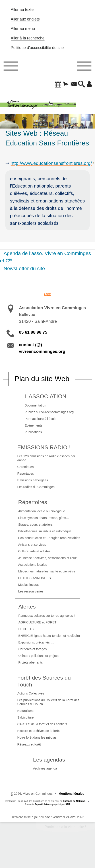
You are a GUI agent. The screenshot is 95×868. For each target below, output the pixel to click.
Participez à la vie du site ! (65, 827)
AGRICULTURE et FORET (37, 622)
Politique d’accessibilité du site (37, 48)
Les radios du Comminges (36, 487)
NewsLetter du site (24, 269)
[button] (58, 84)
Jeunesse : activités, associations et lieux (47, 558)
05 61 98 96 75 (33, 332)
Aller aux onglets (25, 19)
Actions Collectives (31, 693)
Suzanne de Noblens (74, 801)
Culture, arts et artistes (34, 551)
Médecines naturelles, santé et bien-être (47, 571)
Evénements (33, 425)
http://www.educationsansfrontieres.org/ (51, 163)
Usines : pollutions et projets (38, 656)
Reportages (25, 474)
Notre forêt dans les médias (37, 737)
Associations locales (33, 565)
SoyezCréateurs (43, 804)
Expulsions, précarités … (36, 642)
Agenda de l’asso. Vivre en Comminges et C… (45, 257)
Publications (33, 432)
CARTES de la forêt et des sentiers (42, 724)
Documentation (35, 405)
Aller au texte (22, 10)
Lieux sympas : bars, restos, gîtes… (44, 518)
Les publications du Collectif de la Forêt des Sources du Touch (48, 702)
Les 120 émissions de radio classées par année (46, 458)
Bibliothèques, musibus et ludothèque (45, 531)
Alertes (27, 607)
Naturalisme (26, 711)
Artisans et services (32, 545)
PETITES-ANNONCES (34, 578)
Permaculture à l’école (40, 419)
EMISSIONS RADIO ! (44, 447)
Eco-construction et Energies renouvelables (49, 538)
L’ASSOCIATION (45, 396)
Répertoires (33, 502)
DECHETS (26, 629)
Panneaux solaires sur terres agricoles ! (46, 616)
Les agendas (49, 760)
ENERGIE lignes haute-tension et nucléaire (49, 636)
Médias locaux (28, 585)
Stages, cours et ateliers (35, 525)
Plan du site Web (42, 379)
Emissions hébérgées (33, 480)
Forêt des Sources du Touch (44, 681)
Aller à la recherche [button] (28, 38)
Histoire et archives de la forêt (38, 731)
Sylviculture (25, 717)
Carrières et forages (32, 649)
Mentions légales (71, 794)
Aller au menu (23, 29)
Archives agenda (45, 768)
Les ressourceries (31, 591)
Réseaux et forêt (29, 744)
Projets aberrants (31, 662)
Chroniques (25, 467)
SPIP (68, 804)
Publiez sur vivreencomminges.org (49, 412)
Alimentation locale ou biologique (41, 511)
